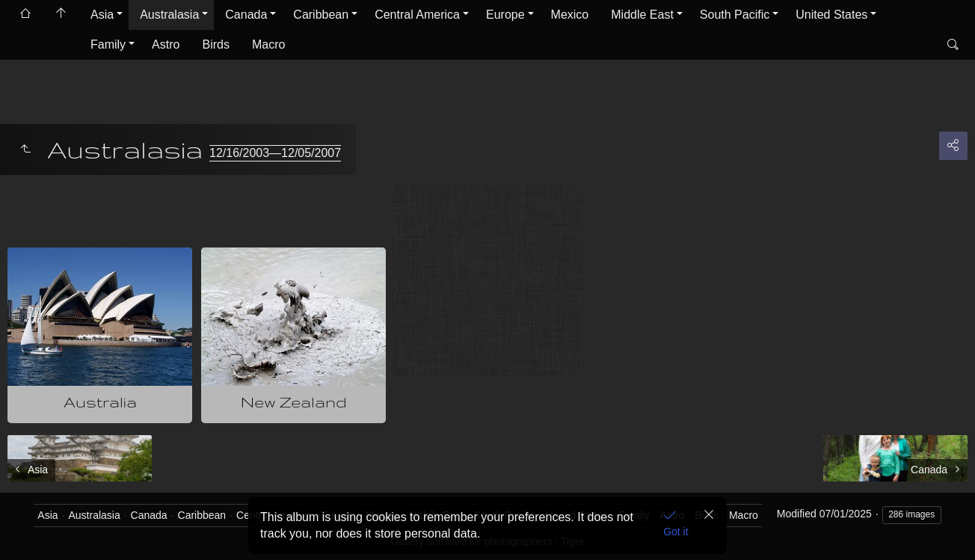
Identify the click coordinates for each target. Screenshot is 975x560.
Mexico (570, 15)
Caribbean (321, 15)
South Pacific (735, 15)
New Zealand (294, 402)
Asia (102, 15)
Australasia (169, 15)
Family (108, 44)
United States (831, 15)
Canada (246, 15)
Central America (417, 15)
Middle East (642, 15)
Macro (268, 44)
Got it (676, 532)
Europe (505, 15)
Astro (166, 44)
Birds (215, 44)
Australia (100, 402)
